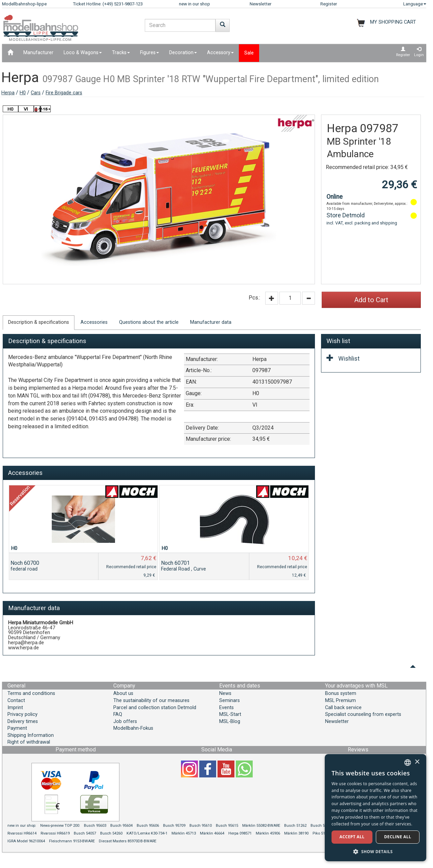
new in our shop (195, 4)
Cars (36, 93)
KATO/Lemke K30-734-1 (147, 833)
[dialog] (375, 808)
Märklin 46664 (212, 833)
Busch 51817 (322, 826)
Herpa (8, 93)
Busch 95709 (174, 826)
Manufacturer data (211, 322)
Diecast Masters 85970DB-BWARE (128, 841)
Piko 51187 (322, 833)
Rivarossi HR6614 (22, 833)
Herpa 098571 (240, 833)
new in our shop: (22, 826)
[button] (375, 851)
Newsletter (260, 4)
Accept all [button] (352, 837)
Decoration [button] (183, 53)
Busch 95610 (201, 826)
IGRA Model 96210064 (26, 841)
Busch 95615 (227, 826)
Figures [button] (150, 53)
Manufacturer (38, 53)
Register (329, 4)
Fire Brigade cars (64, 93)
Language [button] (415, 4)
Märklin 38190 (296, 833)
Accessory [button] (220, 53)
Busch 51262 (295, 826)
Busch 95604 (121, 826)
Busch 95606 (148, 826)
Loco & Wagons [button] (83, 53)
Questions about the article (149, 322)
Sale (249, 53)
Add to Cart (371, 300)
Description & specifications (39, 322)
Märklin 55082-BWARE (261, 826)
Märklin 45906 (268, 833)
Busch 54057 (85, 833)
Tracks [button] (121, 53)
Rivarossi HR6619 (55, 833)
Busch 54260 (111, 833)
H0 (23, 93)
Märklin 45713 (184, 833)
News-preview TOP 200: (61, 826)
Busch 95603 (95, 826)
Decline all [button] (398, 837)
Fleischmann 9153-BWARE (72, 841)
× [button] (417, 762)
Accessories (94, 322)
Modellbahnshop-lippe (24, 4)
